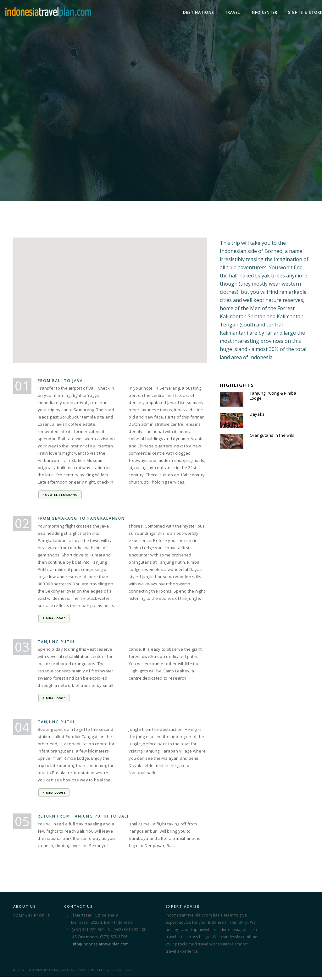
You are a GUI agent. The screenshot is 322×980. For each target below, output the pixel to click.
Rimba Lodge (54, 621)
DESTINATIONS (145, 12)
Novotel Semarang (60, 497)
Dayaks (257, 415)
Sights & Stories (253, 12)
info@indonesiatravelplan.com (100, 948)
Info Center (210, 12)
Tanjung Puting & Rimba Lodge (273, 396)
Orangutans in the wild (272, 436)
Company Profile (32, 920)
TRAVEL (179, 12)
